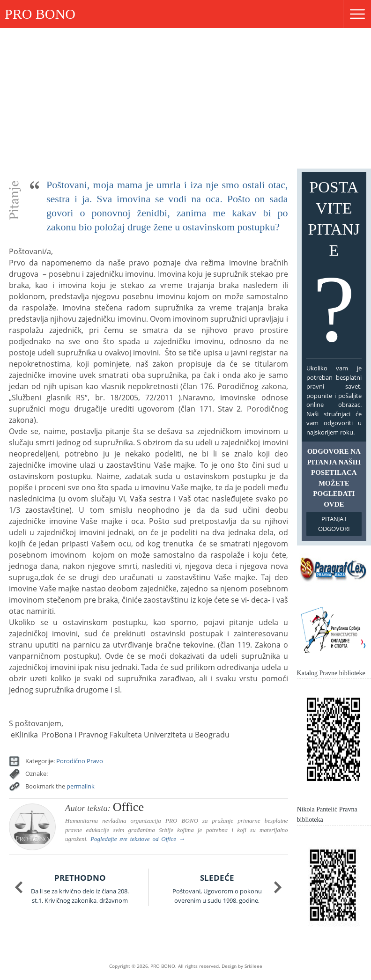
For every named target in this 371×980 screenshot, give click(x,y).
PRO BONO (40, 14)
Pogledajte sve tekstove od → (138, 839)
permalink (81, 786)
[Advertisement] (185, 98)
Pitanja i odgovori (334, 524)
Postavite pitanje (334, 267)
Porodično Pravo (80, 761)
